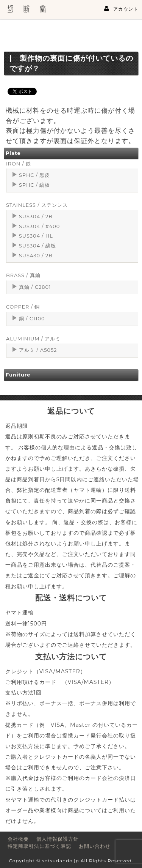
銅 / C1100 (32, 319)
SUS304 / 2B (36, 217)
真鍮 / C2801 (35, 287)
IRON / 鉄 (19, 164)
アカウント (121, 9)
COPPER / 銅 (23, 307)
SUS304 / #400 (39, 226)
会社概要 (18, 839)
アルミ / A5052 (38, 350)
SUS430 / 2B (36, 256)
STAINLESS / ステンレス (37, 205)
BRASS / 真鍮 (23, 275)
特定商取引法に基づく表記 (39, 846)
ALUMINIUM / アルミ (33, 339)
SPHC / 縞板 (34, 185)
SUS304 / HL (36, 236)
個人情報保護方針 (58, 839)
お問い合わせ (95, 846)
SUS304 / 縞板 (37, 246)
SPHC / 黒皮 (34, 175)
